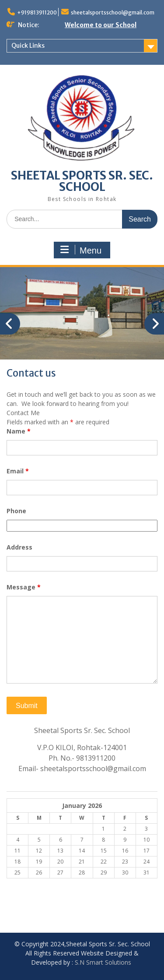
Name (19, 431)
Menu (81, 250)
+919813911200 (37, 12)
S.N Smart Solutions (103, 962)
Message (24, 587)
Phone (16, 511)
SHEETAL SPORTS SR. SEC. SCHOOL (82, 181)
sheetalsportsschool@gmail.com (113, 12)
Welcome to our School (101, 25)
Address (19, 547)
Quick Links (28, 46)
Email (18, 471)
